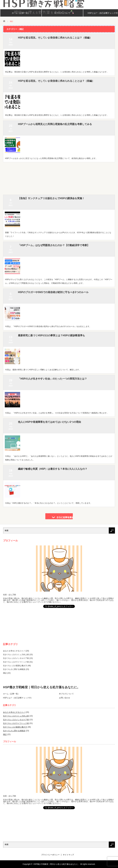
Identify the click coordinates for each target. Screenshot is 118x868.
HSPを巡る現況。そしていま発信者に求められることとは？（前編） (56, 81)
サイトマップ (68, 855)
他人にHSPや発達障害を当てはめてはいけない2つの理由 (49, 422)
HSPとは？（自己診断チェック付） (18, 698)
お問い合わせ (65, 698)
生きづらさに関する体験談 (14, 669)
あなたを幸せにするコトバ (14, 651)
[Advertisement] (59, 179)
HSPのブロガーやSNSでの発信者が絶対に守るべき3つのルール (53, 292)
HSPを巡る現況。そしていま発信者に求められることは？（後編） (55, 38)
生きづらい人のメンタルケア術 (16, 658)
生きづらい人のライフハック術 (16, 662)
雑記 (5, 673)
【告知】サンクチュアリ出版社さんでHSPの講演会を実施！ (51, 198)
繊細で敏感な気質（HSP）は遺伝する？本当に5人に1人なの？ (53, 469)
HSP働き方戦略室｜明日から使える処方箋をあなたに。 (42, 687)
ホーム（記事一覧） (11, 694)
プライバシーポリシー (50, 855)
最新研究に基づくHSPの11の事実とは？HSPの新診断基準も (51, 335)
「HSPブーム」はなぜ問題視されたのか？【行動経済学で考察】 (54, 245)
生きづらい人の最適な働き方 (15, 666)
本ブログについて (66, 694)
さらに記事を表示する (59, 516)
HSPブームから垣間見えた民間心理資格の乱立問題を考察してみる (55, 124)
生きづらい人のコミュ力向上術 (16, 655)
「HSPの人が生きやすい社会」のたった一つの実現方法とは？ (52, 379)
